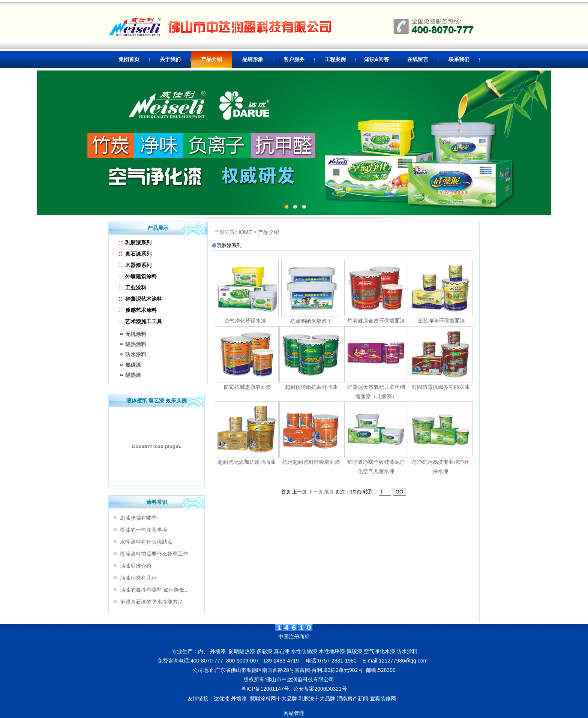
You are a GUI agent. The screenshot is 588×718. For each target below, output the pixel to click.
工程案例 (335, 59)
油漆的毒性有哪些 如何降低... (154, 590)
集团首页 (129, 59)
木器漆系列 (135, 265)
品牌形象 (253, 59)
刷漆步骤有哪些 (138, 518)
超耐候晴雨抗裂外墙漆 (311, 387)
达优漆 (222, 699)
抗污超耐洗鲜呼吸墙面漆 (311, 462)
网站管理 (294, 713)
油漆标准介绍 (136, 566)
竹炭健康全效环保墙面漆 (376, 321)
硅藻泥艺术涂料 (140, 299)
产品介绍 (211, 59)
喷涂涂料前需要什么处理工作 (154, 554)
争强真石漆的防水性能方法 (151, 602)
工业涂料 (133, 288)
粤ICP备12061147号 (265, 689)
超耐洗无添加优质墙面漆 (247, 462)
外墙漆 (239, 699)
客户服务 (294, 59)
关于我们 (170, 59)
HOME (244, 232)
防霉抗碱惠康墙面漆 (247, 387)
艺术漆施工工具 (140, 321)
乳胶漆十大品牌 (317, 699)
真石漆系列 (135, 254)
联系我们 (459, 59)
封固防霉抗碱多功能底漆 (441, 387)
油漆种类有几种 (138, 578)
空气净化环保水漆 (245, 321)
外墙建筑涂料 (138, 276)
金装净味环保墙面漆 (441, 321)
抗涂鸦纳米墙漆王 (311, 321)
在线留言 (418, 59)
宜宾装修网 (384, 699)
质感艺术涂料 (138, 310)
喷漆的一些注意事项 (144, 530)
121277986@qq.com (403, 661)
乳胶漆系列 (135, 243)
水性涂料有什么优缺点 (146, 542)
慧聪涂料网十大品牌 (273, 699)
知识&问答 (376, 59)
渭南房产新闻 (352, 699)
